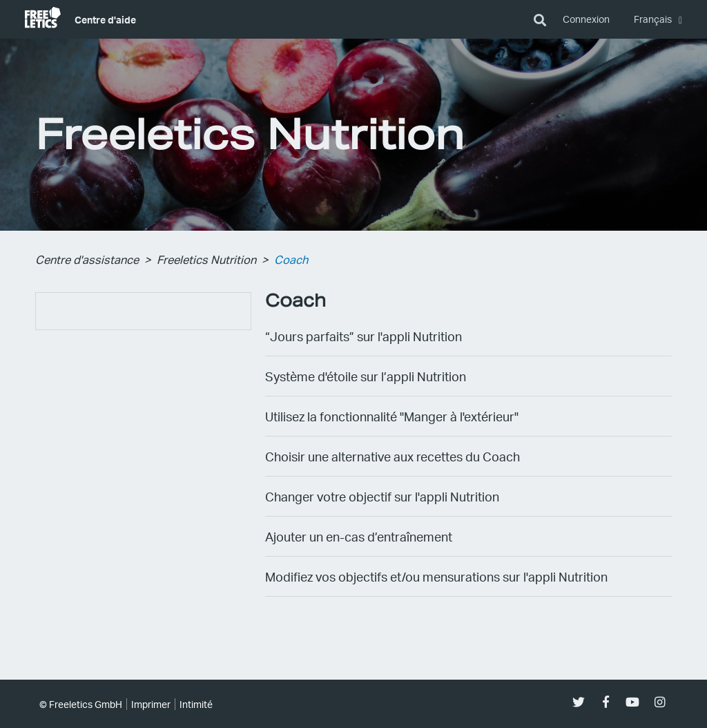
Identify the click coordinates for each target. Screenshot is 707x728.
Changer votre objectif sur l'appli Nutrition (382, 496)
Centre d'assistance (87, 259)
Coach (291, 259)
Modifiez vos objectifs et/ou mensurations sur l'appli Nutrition (436, 576)
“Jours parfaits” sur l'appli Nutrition (364, 336)
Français (654, 19)
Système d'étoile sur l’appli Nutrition (366, 376)
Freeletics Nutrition (206, 259)
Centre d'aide (105, 19)
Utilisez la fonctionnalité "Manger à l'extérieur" (392, 416)
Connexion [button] (586, 19)
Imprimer (151, 704)
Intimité (196, 704)
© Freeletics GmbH (81, 704)
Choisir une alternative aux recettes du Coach (393, 456)
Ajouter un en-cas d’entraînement (359, 536)
